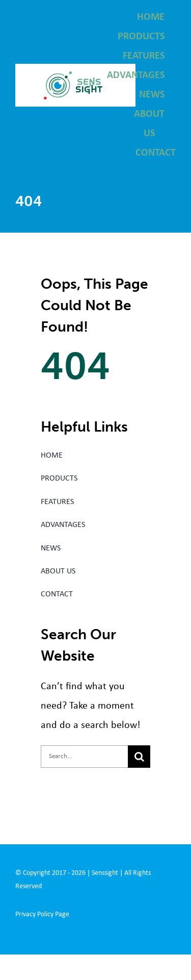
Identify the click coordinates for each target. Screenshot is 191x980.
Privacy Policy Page (42, 914)
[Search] (139, 757)
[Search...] (84, 757)
